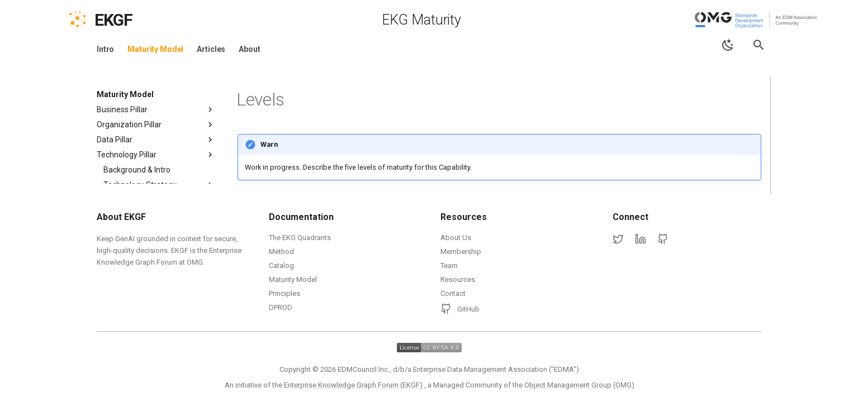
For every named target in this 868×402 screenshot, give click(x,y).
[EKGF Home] (123, 20)
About (249, 49)
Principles (284, 293)
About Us (456, 238)
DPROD (281, 307)
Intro (105, 49)
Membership (461, 252)
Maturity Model (155, 49)
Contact (453, 293)
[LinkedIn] (641, 240)
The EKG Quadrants (300, 238)
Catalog (281, 265)
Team (449, 265)
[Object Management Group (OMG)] (757, 20)
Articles (211, 49)
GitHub (460, 309)
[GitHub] (663, 240)
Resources (458, 279)
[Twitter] (618, 240)
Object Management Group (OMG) (579, 385)
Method (281, 252)
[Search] (759, 45)
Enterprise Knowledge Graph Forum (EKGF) (354, 385)
